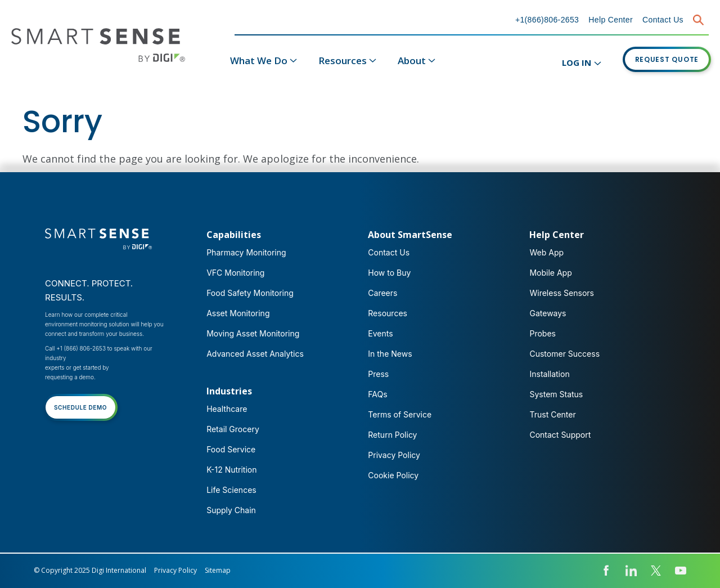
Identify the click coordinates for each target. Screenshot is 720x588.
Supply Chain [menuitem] (231, 510)
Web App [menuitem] (546, 252)
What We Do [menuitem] (259, 60)
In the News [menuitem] (390, 354)
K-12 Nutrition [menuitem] (231, 470)
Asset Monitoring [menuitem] (238, 313)
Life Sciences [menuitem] (231, 490)
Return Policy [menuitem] (392, 435)
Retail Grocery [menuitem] (233, 429)
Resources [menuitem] (343, 60)
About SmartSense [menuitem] (410, 235)
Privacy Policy (175, 570)
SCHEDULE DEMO (80, 407)
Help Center (611, 20)
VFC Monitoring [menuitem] (235, 273)
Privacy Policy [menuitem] (394, 455)
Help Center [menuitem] (557, 235)
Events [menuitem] (380, 333)
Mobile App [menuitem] (550, 273)
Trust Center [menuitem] (552, 414)
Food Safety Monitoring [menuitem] (250, 293)
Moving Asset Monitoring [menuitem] (253, 333)
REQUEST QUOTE (667, 59)
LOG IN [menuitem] (577, 62)
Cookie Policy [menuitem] (393, 475)
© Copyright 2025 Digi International (90, 570)
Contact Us (663, 20)
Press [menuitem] (378, 374)
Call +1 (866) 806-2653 (75, 348)
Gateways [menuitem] (548, 313)
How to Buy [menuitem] (389, 273)
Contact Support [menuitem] (560, 435)
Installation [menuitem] (549, 374)
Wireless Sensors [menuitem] (562, 293)
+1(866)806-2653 (547, 20)
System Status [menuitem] (556, 394)
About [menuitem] (412, 60)
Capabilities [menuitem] (234, 235)
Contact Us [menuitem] (389, 252)
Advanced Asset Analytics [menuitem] (255, 354)
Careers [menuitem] (382, 293)
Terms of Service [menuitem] (400, 414)
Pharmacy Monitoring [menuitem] (246, 252)
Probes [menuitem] (543, 333)
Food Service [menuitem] (231, 449)
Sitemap (218, 570)
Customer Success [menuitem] (564, 354)
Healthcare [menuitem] (227, 409)
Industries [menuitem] (229, 391)
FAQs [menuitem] (377, 394)
